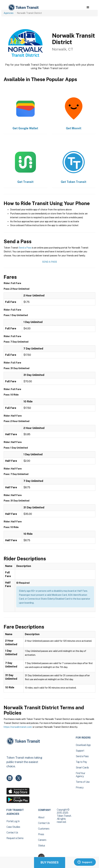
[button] (88, 7)
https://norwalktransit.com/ (18, 727)
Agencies (9, 13)
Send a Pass (25, 248)
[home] (23, 7)
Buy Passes (50, 862)
